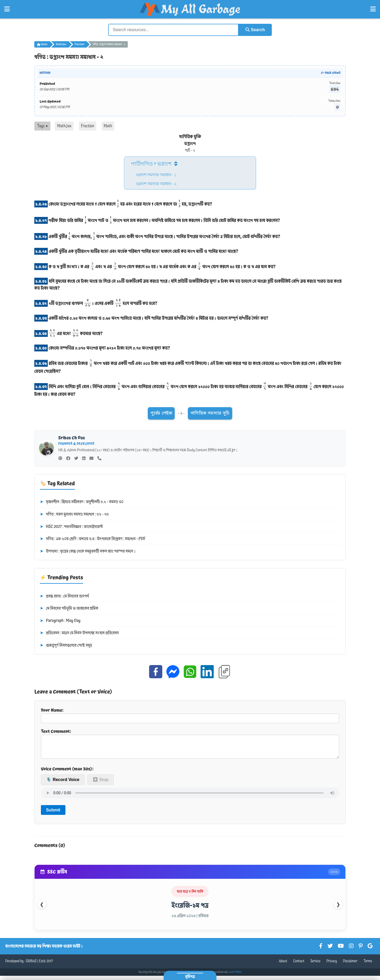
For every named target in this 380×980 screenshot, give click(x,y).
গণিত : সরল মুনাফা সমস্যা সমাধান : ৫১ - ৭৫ (74, 514)
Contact (299, 965)
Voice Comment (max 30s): (67, 773)
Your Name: (190, 715)
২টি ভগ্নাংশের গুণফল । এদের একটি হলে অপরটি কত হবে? (96, 303)
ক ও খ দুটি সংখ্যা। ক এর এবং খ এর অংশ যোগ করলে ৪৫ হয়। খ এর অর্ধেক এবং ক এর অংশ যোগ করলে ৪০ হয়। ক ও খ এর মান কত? (155, 266)
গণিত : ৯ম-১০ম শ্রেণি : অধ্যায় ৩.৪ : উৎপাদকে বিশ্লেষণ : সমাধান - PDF (93, 539)
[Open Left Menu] (7, 9)
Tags (42, 126)
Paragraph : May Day (60, 621)
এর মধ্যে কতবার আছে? (68, 333)
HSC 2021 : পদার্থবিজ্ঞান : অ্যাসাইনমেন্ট (71, 527)
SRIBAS (31, 965)
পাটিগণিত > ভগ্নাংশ (151, 163)
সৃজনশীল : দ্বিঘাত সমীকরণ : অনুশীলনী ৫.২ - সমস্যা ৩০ (82, 502)
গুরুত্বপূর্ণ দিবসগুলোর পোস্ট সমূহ (66, 645)
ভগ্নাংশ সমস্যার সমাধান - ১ (156, 174)
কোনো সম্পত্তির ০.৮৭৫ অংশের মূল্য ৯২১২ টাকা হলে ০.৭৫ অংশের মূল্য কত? (102, 348)
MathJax (61, 44)
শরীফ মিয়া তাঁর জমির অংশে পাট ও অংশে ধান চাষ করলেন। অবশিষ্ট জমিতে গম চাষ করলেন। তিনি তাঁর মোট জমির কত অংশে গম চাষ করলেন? (157, 220)
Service (315, 965)
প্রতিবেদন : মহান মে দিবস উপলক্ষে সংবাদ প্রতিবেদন (79, 633)
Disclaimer (350, 965)
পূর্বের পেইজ (161, 413)
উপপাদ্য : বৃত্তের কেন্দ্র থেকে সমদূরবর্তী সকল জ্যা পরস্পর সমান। (88, 551)
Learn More (235, 976)
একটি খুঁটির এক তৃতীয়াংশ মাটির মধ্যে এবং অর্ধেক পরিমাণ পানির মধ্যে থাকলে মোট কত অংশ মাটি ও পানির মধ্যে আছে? (136, 251)
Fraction (80, 44)
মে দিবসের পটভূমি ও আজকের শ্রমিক (69, 609)
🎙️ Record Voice (63, 784)
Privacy (332, 965)
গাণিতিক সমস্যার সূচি (210, 413)
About (283, 965)
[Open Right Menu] (373, 9)
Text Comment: (190, 745)
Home (42, 44)
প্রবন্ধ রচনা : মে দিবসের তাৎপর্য (64, 596)
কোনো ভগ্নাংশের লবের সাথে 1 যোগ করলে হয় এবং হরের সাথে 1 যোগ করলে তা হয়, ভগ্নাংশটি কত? (123, 203)
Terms (368, 965)
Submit (53, 814)
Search (255, 30)
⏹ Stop (101, 784)
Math (108, 126)
